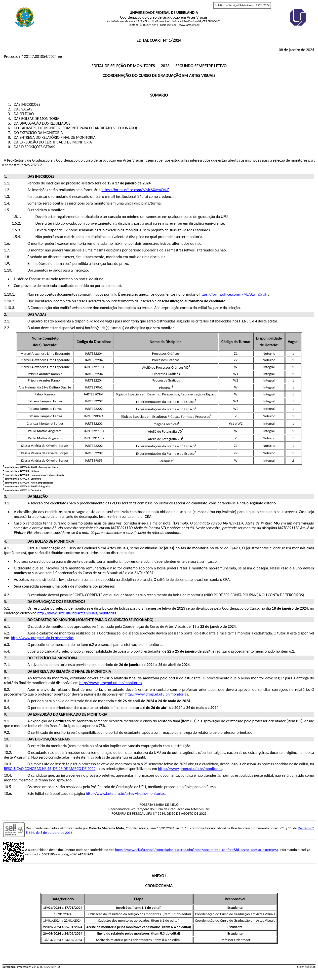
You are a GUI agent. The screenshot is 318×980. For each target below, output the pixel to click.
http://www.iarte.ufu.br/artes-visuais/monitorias (77, 613)
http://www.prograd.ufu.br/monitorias (42, 638)
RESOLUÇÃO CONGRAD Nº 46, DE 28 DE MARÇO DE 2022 (50, 769)
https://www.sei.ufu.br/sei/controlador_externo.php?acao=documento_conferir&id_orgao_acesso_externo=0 (196, 850)
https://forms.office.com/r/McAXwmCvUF (135, 190)
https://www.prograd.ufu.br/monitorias (190, 769)
